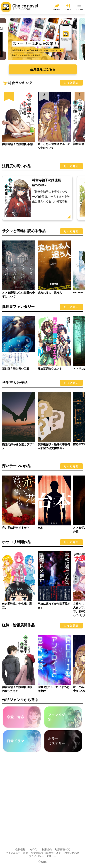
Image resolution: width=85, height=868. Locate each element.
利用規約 (47, 850)
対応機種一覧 (62, 850)
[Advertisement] (42, 801)
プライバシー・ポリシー (42, 856)
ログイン (34, 850)
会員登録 (20, 850)
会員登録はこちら (43, 69)
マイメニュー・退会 (17, 853)
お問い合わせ (72, 853)
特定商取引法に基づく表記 (46, 853)
